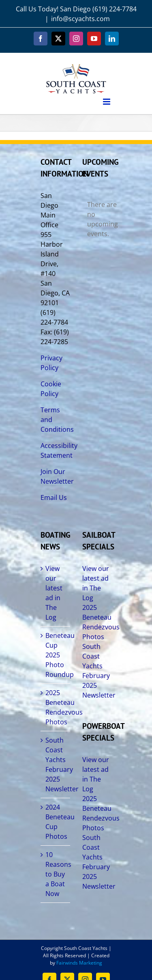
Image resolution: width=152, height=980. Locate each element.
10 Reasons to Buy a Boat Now (56, 874)
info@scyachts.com (80, 19)
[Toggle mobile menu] (107, 102)
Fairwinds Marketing (79, 963)
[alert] (97, 219)
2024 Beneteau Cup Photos (56, 822)
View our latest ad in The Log (54, 593)
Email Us (54, 498)
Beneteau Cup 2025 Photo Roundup (56, 655)
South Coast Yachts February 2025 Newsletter (56, 765)
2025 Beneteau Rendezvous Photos (56, 707)
